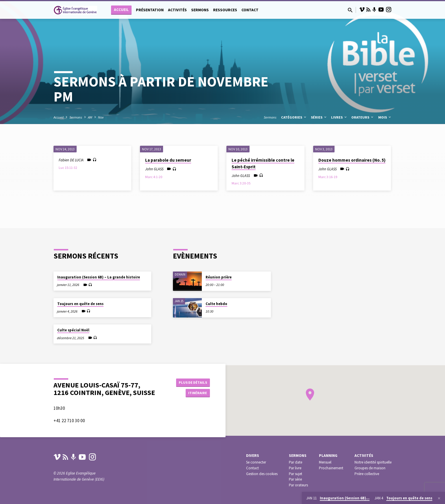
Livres (339, 117)
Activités (177, 10)
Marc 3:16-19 (328, 177)
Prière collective (367, 478)
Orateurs (363, 117)
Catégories (294, 117)
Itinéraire (195, 394)
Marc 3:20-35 (241, 183)
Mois (385, 117)
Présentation (150, 10)
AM (90, 117)
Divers (253, 460)
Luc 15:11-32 (68, 168)
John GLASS (154, 169)
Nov (101, 117)
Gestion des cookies (262, 478)
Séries (319, 117)
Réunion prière (219, 274)
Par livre (295, 472)
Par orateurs (298, 489)
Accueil (121, 10)
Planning (328, 460)
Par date (296, 466)
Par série (295, 483)
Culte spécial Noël (73, 327)
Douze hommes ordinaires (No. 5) (352, 160)
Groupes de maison (370, 472)
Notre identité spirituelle (373, 466)
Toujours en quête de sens (80, 300)
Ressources (225, 10)
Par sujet (296, 478)
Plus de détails (192, 382)
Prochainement (331, 472)
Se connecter (256, 466)
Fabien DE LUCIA (71, 160)
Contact (250, 10)
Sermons (200, 10)
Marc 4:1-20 (154, 177)
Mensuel (325, 466)
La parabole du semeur (168, 160)
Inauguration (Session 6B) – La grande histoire (99, 274)
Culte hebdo (216, 300)
